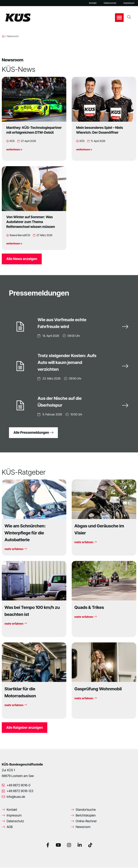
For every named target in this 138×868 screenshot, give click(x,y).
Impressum (129, 3)
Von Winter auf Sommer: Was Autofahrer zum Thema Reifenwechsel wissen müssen (31, 222)
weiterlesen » (14, 149)
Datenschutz (110, 3)
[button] (119, 18)
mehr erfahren (16, 549)
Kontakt (93, 3)
